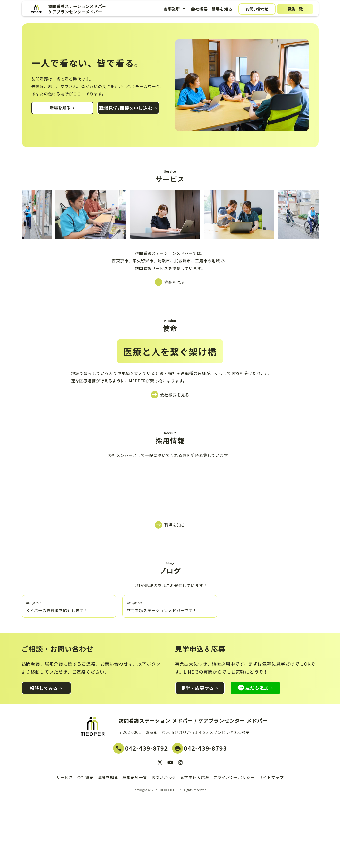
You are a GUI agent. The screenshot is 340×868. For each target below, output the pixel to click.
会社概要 (199, 9)
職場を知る (222, 9)
